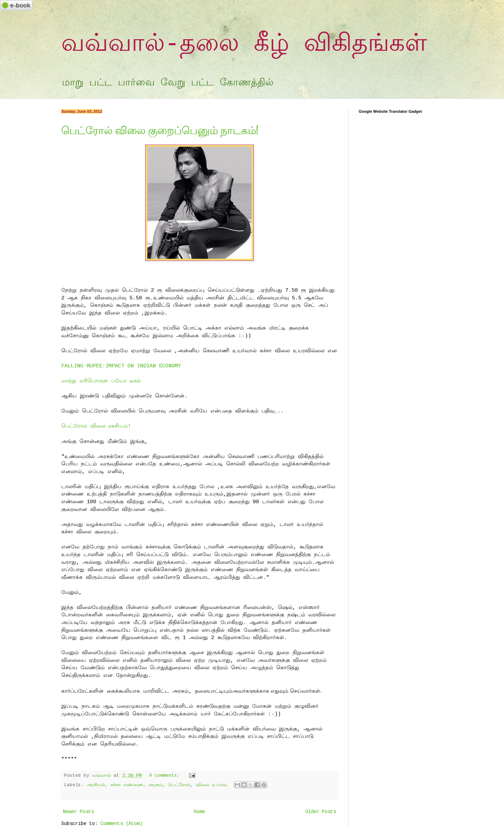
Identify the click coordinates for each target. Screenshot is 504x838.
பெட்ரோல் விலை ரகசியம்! (96, 426)
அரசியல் (96, 785)
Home (199, 812)
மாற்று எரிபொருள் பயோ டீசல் (101, 381)
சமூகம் (156, 785)
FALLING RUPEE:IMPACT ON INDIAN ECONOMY (121, 366)
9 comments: (166, 776)
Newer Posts (78, 812)
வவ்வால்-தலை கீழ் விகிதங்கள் (244, 44)
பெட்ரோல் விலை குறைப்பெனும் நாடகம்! (160, 129)
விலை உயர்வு (211, 785)
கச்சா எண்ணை (127, 785)
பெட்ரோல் (179, 785)
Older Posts (321, 812)
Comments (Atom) (121, 824)
